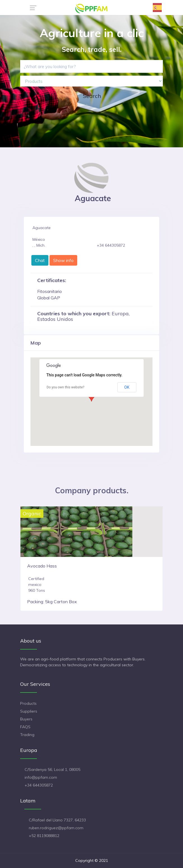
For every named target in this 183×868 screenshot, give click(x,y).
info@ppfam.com (41, 777)
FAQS (25, 727)
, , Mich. (39, 245)
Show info (63, 260)
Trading (27, 735)
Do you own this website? (66, 387)
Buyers (26, 719)
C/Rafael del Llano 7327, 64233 (57, 820)
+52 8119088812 (44, 836)
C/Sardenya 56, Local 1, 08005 (52, 770)
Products (28, 703)
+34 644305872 (39, 785)
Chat (40, 260)
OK (127, 387)
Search (92, 96)
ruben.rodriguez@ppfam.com (56, 828)
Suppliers (29, 711)
